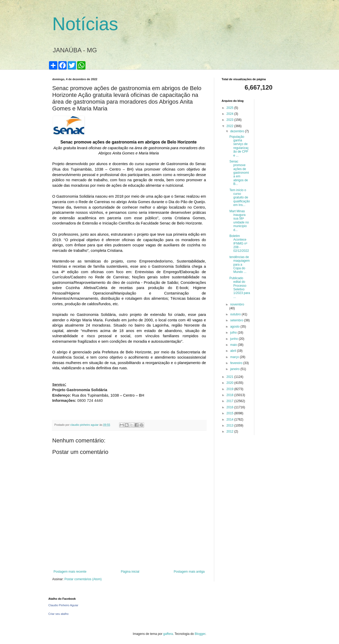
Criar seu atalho (59, 614)
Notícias (85, 24)
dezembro (238, 131)
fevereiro (237, 363)
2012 (230, 432)
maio (234, 345)
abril (233, 351)
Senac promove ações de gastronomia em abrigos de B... (239, 173)
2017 (230, 401)
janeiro (235, 369)
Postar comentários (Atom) (83, 579)
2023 (230, 120)
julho (234, 333)
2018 (230, 395)
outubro (236, 314)
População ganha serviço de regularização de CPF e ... (239, 146)
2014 (230, 420)
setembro (237, 320)
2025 (230, 108)
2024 (230, 114)
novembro (237, 304)
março (235, 357)
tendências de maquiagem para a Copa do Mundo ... (239, 265)
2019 (230, 389)
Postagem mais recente (70, 572)
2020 (230, 383)
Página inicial (130, 572)
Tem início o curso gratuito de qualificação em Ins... (239, 198)
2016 (230, 407)
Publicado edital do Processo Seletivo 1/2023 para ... (240, 287)
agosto (235, 327)
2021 (230, 377)
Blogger (200, 634)
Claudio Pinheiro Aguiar (63, 605)
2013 (230, 426)
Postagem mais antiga (189, 572)
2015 (230, 413)
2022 (230, 126)
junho (234, 339)
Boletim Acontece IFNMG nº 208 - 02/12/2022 (239, 243)
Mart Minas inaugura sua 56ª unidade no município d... (239, 221)
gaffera (168, 634)
